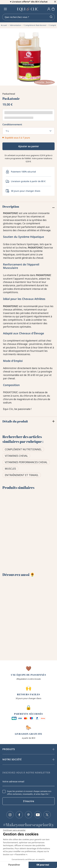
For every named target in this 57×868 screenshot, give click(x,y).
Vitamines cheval (16, 457)
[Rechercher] (28, 18)
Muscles (10, 470)
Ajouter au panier (29, 147)
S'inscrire (29, 801)
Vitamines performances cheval (26, 463)
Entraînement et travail (22, 476)
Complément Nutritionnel (23, 450)
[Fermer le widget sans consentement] (14, 830)
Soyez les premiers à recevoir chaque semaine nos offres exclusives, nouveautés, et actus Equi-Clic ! (29, 793)
